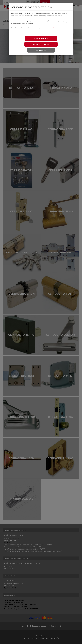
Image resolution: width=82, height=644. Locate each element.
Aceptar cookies (41, 39)
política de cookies (49, 28)
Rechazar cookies (41, 44)
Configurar (41, 50)
